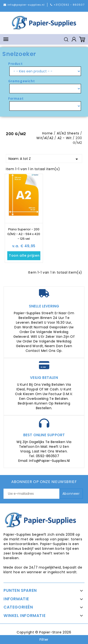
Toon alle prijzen (25, 256)
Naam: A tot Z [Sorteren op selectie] (44, 159)
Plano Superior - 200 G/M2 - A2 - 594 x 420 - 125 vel (24, 234)
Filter (44, 640)
